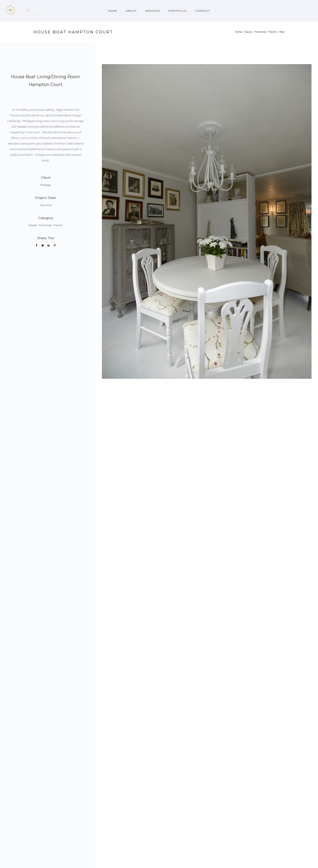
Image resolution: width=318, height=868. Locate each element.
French (272, 32)
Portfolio (178, 11)
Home (113, 11)
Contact (203, 11)
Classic (248, 32)
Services (153, 11)
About (131, 11)
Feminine (260, 32)
